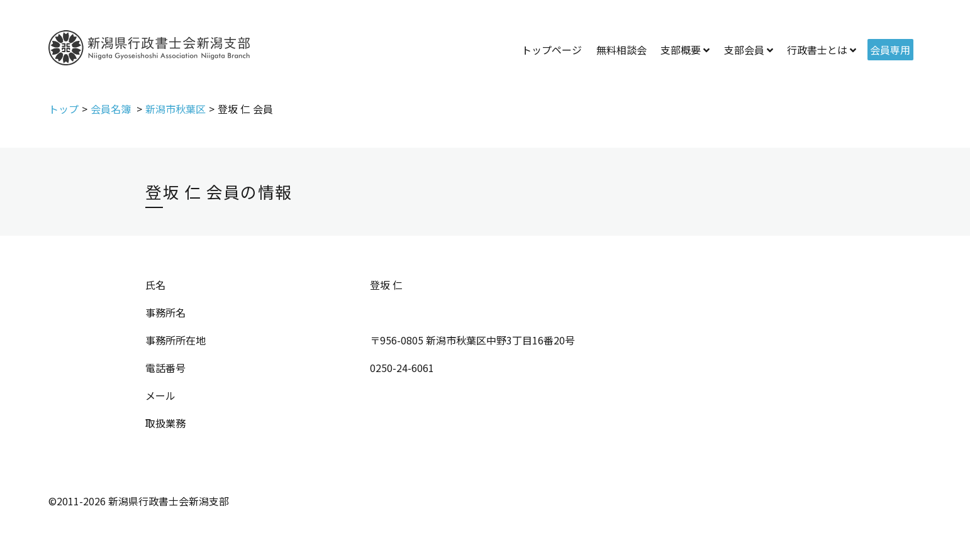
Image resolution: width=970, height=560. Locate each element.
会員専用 (890, 50)
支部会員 (744, 50)
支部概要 (681, 50)
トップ (64, 109)
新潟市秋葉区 (176, 109)
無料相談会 (622, 50)
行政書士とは (817, 50)
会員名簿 (112, 109)
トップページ (552, 50)
